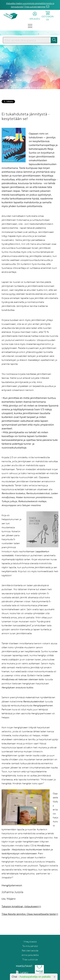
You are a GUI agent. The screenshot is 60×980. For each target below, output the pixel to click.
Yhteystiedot (30, 942)
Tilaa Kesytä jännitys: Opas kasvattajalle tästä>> (30, 914)
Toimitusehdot (30, 946)
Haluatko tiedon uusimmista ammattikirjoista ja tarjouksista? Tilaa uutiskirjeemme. (30, 5)
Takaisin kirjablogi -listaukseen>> (21, 906)
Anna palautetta (30, 955)
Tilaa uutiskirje (30, 959)
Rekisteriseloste (30, 950)
